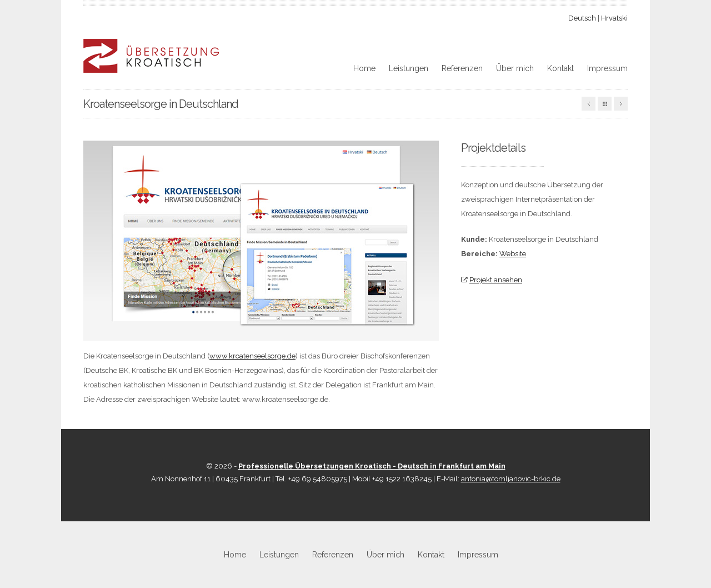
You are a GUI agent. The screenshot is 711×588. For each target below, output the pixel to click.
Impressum (607, 68)
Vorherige (589, 104)
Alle (605, 104)
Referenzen (462, 68)
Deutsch (582, 18)
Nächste (621, 104)
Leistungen (409, 68)
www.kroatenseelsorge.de (252, 356)
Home (364, 68)
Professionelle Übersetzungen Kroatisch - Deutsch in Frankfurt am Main (372, 466)
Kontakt (560, 68)
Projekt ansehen (496, 280)
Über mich (515, 68)
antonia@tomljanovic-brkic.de (511, 479)
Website (513, 254)
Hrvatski (614, 18)
